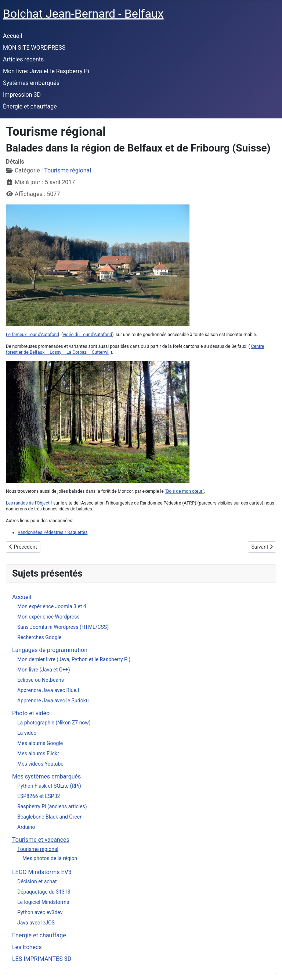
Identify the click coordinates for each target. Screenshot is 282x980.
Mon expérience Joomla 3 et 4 (52, 606)
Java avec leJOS (36, 923)
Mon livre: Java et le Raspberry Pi (46, 71)
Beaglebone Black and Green (50, 817)
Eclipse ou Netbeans (41, 680)
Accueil (12, 36)
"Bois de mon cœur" (185, 491)
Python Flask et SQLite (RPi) (49, 786)
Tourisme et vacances (41, 840)
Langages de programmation (50, 650)
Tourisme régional (68, 170)
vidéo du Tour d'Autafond (87, 335)
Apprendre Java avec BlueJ (48, 690)
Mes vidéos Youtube (40, 764)
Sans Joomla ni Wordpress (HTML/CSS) (63, 627)
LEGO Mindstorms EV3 (42, 872)
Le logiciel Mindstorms (43, 902)
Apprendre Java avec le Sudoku (53, 701)
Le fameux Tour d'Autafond (32, 335)
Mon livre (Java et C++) (44, 670)
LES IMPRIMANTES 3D (42, 959)
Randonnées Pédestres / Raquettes (53, 532)
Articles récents (23, 59)
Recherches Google (39, 637)
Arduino (26, 827)
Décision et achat (37, 881)
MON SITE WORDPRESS (34, 48)
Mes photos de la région (50, 858)
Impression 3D (22, 95)
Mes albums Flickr (38, 753)
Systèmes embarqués (31, 83)
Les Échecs (27, 947)
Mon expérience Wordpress (48, 617)
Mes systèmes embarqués (46, 776)
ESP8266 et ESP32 (39, 796)
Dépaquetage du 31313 (44, 892)
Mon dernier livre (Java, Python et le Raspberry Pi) (74, 659)
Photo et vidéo (31, 713)
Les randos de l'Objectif (29, 503)
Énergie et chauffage (30, 106)
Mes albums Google (40, 743)
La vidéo (27, 733)
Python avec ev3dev (40, 912)
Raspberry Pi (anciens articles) (52, 806)
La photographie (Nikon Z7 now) (54, 723)
